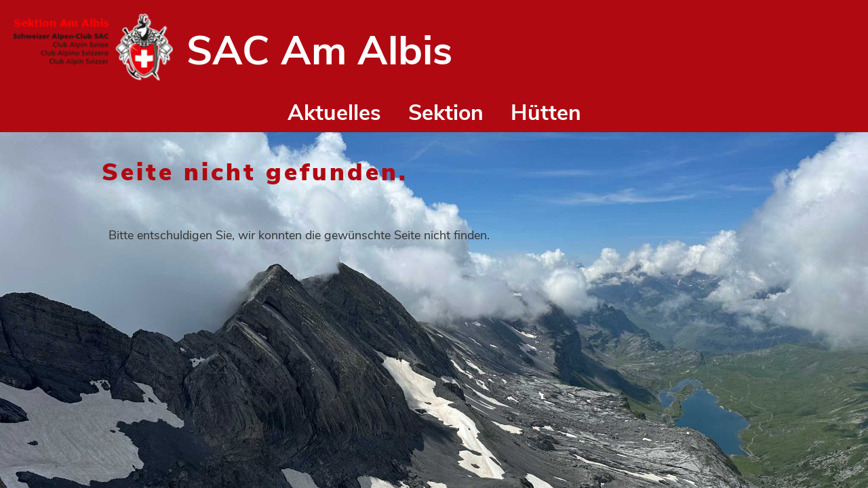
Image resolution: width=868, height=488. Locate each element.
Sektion (446, 113)
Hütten (546, 113)
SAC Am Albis (319, 51)
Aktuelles (334, 113)
